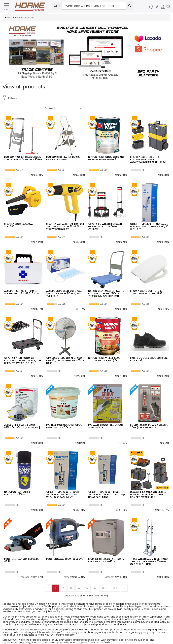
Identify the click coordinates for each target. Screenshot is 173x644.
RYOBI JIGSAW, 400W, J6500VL (64, 549)
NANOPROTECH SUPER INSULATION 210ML (17, 483)
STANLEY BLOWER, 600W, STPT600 (18, 215)
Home (9, 18)
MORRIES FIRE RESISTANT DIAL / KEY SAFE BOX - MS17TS (106, 550)
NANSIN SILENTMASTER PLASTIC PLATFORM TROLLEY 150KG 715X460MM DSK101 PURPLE (106, 284)
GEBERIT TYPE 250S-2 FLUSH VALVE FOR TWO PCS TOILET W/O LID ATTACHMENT (63, 485)
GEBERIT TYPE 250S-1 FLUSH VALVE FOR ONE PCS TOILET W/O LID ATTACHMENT (107, 485)
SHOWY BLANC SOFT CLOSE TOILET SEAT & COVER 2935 (146, 282)
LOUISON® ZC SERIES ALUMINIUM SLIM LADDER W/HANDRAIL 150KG (23, 148)
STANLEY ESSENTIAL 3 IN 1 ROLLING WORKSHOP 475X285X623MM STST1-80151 (148, 150)
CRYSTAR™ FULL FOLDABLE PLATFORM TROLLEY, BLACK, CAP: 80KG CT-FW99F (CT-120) (23, 351)
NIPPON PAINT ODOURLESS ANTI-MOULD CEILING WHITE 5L (107, 148)
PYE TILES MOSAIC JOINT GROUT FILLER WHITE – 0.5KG (65, 416)
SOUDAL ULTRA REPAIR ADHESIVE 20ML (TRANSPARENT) (149, 416)
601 (104, 578)
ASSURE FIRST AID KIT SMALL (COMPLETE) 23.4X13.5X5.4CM (22, 282)
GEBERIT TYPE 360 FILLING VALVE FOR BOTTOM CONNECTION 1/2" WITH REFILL (149, 217)
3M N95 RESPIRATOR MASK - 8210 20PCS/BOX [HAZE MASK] (22, 416)
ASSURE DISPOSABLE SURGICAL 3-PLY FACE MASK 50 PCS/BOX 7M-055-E (64, 284)
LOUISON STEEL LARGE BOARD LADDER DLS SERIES (63, 148)
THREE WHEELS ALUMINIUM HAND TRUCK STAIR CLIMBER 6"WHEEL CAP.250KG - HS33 (149, 552)
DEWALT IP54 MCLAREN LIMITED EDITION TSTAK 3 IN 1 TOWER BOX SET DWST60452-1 (148, 485)
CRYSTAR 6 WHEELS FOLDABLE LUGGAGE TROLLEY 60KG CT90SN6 (105, 217)
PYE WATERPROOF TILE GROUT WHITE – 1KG (106, 416)
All (57, 6)
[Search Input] (94, 6)
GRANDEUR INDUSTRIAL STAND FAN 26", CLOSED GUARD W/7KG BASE (65, 351)
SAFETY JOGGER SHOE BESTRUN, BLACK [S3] (149, 349)
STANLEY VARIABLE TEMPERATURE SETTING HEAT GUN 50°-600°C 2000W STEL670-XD (65, 217)
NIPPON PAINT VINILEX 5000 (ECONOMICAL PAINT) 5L (104, 349)
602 (115, 578)
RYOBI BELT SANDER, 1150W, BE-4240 (22, 550)
